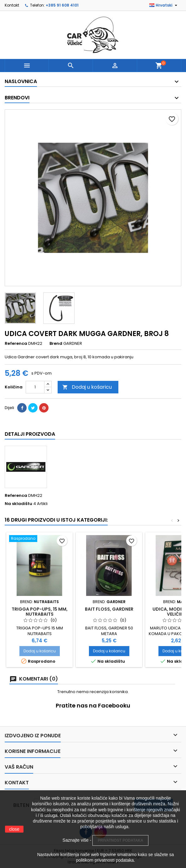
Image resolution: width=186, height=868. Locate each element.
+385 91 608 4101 (62, 5)
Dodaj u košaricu (87, 387)
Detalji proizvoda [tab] (30, 434)
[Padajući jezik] (164, 5)
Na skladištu (18, 504)
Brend (56, 344)
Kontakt (12, 5)
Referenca (16, 344)
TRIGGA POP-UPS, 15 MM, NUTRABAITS (40, 612)
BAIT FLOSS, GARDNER (109, 609)
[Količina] (35, 387)
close (14, 829)
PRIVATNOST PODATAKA (120, 840)
